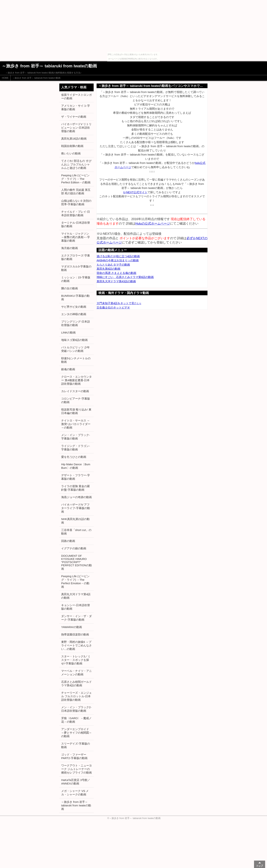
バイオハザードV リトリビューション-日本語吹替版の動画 (76, 128)
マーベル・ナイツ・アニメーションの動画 (76, 673)
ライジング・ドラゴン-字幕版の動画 (76, 448)
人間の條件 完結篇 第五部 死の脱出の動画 (76, 192)
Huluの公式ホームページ (153, 223)
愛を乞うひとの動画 (74, 457)
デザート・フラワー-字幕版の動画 (76, 477)
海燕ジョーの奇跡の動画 (76, 497)
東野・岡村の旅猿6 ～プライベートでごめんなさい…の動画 (76, 645)
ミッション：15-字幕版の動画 (76, 279)
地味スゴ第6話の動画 (74, 340)
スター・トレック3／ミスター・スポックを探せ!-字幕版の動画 (76, 660)
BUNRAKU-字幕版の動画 (75, 297)
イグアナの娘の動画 (74, 548)
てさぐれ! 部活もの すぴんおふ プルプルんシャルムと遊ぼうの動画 (76, 164)
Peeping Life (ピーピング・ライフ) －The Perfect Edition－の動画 (76, 179)
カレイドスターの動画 (75, 391)
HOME (5, 78)
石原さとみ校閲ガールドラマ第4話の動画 (76, 684)
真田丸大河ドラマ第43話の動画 (116, 281)
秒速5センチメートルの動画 (76, 360)
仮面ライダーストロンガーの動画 (76, 97)
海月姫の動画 (70, 248)
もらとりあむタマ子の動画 (113, 265)
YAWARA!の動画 (72, 627)
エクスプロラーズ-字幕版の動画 (76, 257)
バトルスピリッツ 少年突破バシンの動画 (75, 349)
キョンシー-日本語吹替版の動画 (76, 607)
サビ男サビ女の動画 (74, 307)
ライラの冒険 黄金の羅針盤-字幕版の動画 (75, 488)
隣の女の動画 (70, 288)
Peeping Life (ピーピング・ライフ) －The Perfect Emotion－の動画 (75, 581)
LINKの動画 (68, 332)
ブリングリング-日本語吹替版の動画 (76, 323)
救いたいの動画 (71, 153)
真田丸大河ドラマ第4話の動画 (76, 596)
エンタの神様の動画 (74, 314)
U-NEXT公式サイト (135, 192)
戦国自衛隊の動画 (72, 146)
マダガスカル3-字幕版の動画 (76, 268)
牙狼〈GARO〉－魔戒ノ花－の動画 (76, 720)
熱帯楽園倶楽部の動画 (75, 634)
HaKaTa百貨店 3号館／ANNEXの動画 (76, 782)
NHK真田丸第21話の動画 (75, 521)
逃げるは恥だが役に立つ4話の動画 (118, 256)
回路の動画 (68, 541)
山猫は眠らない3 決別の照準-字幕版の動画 (76, 202)
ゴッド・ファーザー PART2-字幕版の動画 (74, 756)
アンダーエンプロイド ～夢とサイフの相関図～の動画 (76, 733)
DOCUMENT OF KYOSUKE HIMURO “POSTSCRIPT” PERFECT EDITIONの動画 (76, 562)
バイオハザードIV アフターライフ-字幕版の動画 (76, 508)
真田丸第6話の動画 (108, 269)
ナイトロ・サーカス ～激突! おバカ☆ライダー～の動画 (76, 424)
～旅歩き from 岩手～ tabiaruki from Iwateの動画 (36, 78)
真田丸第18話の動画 (74, 139)
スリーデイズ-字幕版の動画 (76, 745)
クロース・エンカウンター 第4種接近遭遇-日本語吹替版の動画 (76, 380)
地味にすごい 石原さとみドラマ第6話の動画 (125, 277)
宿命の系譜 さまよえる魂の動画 (116, 273)
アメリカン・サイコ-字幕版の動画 (76, 107)
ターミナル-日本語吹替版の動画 (76, 224)
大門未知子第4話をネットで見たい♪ (119, 303)
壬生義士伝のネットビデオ (113, 307)
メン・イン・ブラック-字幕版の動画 (76, 437)
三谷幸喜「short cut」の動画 (76, 532)
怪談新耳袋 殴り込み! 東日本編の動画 (76, 411)
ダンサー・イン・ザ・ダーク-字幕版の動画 (76, 618)
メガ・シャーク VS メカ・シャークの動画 (75, 793)
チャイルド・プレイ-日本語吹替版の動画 (76, 213)
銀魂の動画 (68, 369)
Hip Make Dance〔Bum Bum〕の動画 (76, 466)
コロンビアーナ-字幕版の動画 (76, 400)
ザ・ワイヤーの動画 (74, 117)
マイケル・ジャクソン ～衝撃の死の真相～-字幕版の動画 (76, 237)
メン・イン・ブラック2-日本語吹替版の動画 (76, 709)
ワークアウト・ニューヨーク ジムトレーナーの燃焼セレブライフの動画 (76, 769)
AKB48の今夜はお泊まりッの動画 (118, 260)
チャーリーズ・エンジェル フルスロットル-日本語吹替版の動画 (76, 696)
